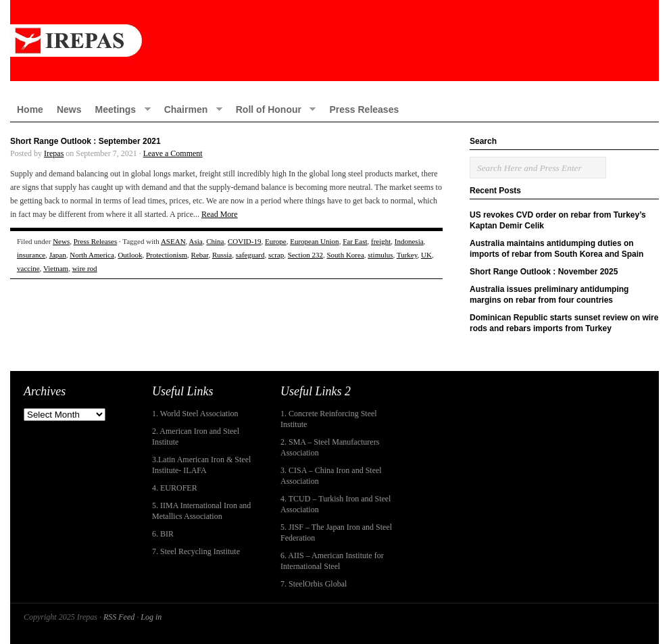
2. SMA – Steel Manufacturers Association (330, 447)
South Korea (345, 255)
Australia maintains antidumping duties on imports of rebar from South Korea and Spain (556, 249)
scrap (276, 255)
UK (426, 255)
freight (381, 241)
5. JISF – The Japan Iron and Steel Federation (336, 532)
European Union (314, 241)
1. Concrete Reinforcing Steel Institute (329, 419)
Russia (222, 255)
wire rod (85, 268)
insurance (31, 255)
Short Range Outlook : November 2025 (544, 272)
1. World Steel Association (195, 414)
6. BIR (163, 534)
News (69, 109)
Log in (151, 617)
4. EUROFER (175, 488)
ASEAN (173, 241)
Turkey (407, 255)
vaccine (28, 268)
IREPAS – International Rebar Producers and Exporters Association (334, 41)
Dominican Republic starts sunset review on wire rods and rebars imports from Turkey (564, 323)
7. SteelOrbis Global (314, 584)
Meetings (119, 109)
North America (92, 255)
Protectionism (167, 255)
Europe (276, 241)
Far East (355, 241)
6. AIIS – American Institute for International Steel (332, 561)
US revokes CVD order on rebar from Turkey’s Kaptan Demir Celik (558, 220)
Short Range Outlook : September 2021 (85, 141)
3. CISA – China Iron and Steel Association (331, 476)
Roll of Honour (273, 109)
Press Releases (364, 109)
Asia (196, 241)
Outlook (130, 255)
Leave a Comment (173, 153)
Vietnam (56, 268)
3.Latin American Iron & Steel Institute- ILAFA (201, 465)
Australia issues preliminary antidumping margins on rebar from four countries (549, 295)
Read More (220, 214)
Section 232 (305, 255)
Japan (58, 255)
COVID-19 (245, 241)
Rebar (200, 255)
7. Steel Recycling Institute (196, 551)
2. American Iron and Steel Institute (196, 437)
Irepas (54, 153)
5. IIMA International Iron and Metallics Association (201, 511)
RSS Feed (119, 617)
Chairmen (190, 109)
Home (30, 109)
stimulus (380, 255)
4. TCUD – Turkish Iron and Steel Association (336, 504)
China (215, 241)
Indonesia (409, 241)
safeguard (250, 255)
